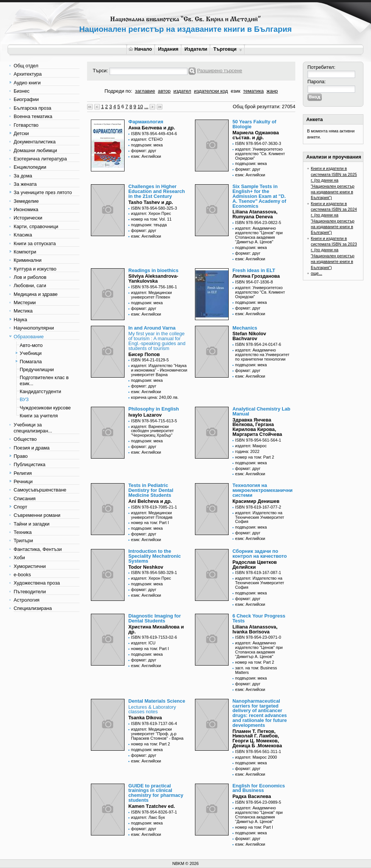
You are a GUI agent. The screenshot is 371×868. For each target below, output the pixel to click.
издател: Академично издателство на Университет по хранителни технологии (262, 355)
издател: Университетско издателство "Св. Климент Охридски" (260, 154)
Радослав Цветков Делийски (255, 565)
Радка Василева (252, 796)
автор (164, 91)
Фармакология (146, 122)
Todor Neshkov (146, 567)
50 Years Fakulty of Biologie (254, 124)
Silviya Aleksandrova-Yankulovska (153, 278)
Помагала (31, 362)
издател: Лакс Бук (148, 817)
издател (182, 91)
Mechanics (245, 328)
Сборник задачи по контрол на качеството (260, 554)
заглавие (145, 91)
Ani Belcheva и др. (150, 501)
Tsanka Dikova (145, 718)
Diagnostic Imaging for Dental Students (155, 618)
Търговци (227, 49)
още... (316, 273)
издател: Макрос (251, 446)
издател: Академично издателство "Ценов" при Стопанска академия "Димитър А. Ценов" (259, 235)
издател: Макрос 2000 (256, 757)
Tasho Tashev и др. (151, 202)
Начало (140, 49)
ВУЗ (24, 399)
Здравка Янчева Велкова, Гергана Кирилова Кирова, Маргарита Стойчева (257, 427)
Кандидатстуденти (40, 391)
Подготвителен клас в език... (44, 380)
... (146, 107)
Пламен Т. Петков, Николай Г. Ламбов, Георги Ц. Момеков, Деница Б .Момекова (257, 738)
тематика (253, 91)
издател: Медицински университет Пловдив (152, 515)
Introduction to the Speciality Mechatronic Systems (155, 556)
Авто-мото (31, 345)
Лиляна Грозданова (256, 276)
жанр (272, 91)
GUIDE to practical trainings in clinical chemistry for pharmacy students (156, 793)
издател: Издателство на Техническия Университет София (260, 517)
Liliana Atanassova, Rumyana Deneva (255, 214)
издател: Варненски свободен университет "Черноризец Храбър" (152, 431)
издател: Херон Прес (151, 213)
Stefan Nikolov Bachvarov (249, 336)
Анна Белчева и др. (152, 128)
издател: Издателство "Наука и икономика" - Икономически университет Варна (159, 370)
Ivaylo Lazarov (145, 415)
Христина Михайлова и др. (156, 629)
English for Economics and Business (259, 788)
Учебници (31, 353)
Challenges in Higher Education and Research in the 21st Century (157, 191)
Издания (168, 49)
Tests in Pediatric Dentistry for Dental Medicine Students (151, 490)
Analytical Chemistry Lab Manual (261, 411)
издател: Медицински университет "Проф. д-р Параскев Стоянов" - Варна (157, 734)
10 (140, 107)
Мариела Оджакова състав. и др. (256, 135)
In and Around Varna (152, 328)
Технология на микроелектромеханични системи (263, 490)
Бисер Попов (144, 354)
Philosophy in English (154, 409)
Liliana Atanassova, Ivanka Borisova (255, 629)
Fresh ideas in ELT (254, 270)
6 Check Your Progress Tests (259, 618)
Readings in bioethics (153, 270)
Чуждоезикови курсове (45, 408)
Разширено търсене (220, 71)
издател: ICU (143, 643)
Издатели (196, 49)
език (235, 91)
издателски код (211, 91)
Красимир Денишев (256, 501)
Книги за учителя (39, 416)
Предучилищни (37, 369)
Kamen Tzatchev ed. (152, 806)
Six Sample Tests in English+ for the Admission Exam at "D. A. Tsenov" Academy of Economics (259, 196)
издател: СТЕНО (147, 139)
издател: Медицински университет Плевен (151, 295)
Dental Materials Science (157, 701)
